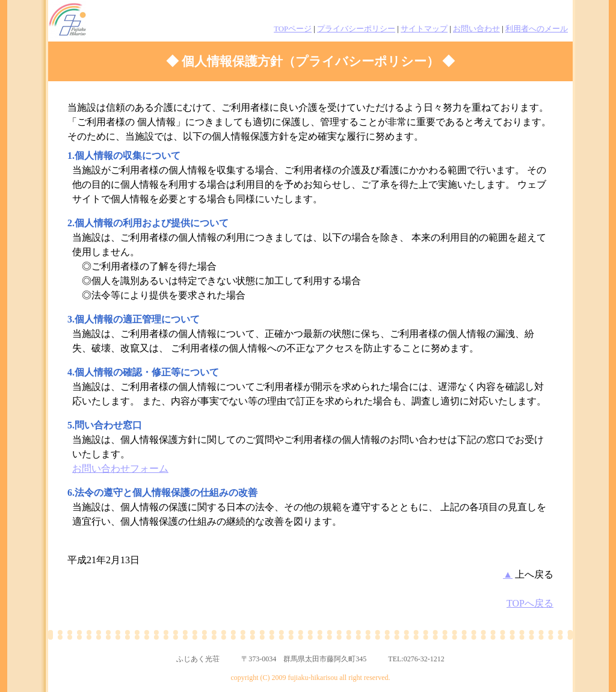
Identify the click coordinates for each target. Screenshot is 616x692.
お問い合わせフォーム (120, 468)
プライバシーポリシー (356, 29)
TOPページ (293, 29)
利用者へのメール (537, 29)
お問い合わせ (476, 29)
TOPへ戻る (530, 603)
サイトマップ (424, 29)
